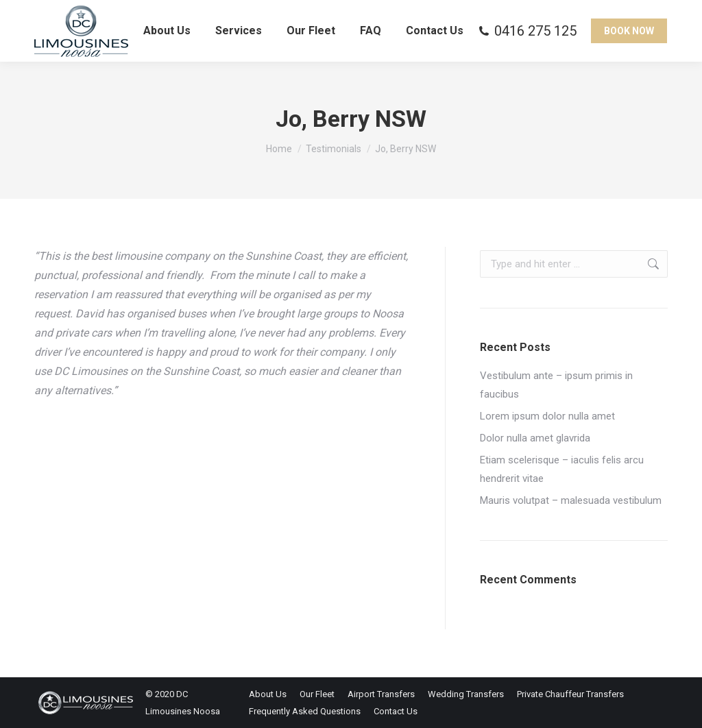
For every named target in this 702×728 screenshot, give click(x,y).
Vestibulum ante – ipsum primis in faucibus (556, 385)
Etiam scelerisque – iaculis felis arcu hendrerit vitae (562, 469)
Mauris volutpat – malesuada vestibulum (571, 500)
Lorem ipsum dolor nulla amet (547, 416)
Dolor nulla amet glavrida (535, 438)
